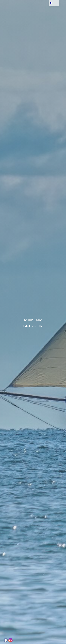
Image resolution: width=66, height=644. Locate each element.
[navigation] (54, 3)
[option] (54, 3)
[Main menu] (62, 5)
